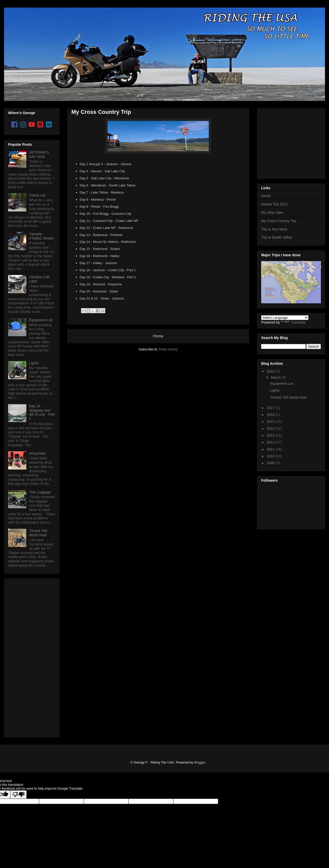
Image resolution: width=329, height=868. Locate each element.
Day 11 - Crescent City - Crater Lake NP (109, 221)
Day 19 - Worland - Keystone (101, 284)
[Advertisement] (28, 657)
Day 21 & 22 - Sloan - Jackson (102, 298)
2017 (271, 408)
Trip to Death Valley (276, 237)
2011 (271, 449)
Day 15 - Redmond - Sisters (100, 249)
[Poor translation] (18, 795)
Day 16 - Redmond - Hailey (100, 256)
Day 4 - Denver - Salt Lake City (102, 171)
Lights (34, 363)
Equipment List (41, 320)
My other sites (272, 213)
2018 (271, 371)
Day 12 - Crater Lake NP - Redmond (106, 228)
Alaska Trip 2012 (274, 204)
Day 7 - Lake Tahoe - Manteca (102, 192)
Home (158, 336)
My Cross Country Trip (101, 112)
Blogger (200, 762)
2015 (271, 421)
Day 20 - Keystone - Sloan (99, 291)
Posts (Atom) (168, 349)
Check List (37, 195)
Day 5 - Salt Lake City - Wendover (105, 178)
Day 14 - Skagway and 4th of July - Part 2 (42, 412)
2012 (271, 442)
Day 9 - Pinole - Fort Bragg (99, 207)
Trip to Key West (274, 229)
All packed (37, 453)
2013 (271, 435)
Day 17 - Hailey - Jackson (98, 263)
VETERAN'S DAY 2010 (39, 154)
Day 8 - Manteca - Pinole (98, 199)
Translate (293, 322)
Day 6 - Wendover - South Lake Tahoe (108, 185)
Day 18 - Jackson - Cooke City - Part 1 (108, 270)
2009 (271, 463)
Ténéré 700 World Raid (38, 533)
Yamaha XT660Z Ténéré (42, 236)
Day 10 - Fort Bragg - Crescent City (106, 214)
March (276, 377)
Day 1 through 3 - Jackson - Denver (106, 164)
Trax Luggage (40, 492)
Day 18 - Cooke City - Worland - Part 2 (108, 277)
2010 (271, 456)
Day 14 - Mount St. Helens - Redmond (108, 242)
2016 (271, 415)
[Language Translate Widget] (285, 318)
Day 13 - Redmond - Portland (101, 235)
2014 (271, 429)
